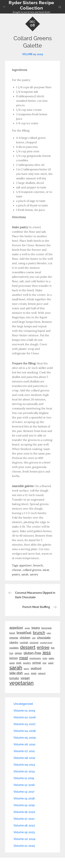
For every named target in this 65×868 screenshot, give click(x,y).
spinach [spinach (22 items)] (42, 673)
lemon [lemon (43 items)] (14, 658)
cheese (17, 570)
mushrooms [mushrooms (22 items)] (35, 658)
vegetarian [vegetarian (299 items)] (21, 683)
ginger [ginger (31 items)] (18, 653)
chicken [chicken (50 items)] (25, 638)
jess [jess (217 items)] (47, 652)
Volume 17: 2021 (24, 819)
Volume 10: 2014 (24, 771)
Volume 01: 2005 (24, 711)
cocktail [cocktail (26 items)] (24, 643)
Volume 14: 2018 (24, 798)
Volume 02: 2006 (25, 717)
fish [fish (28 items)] (53, 648)
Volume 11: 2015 (24, 778)
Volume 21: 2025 (24, 846)
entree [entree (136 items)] (43, 647)
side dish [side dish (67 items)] (16, 673)
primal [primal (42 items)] (37, 663)
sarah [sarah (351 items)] (16, 668)
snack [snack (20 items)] (27, 674)
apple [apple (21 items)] (27, 628)
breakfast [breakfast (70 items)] (24, 633)
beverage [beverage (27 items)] (47, 628)
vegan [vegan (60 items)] (25, 678)
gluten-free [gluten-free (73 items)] (32, 653)
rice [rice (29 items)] (44, 663)
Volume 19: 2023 (24, 832)
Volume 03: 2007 (25, 724)
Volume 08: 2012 (24, 758)
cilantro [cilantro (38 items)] (14, 642)
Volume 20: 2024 (24, 839)
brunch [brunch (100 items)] (39, 632)
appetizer (25, 565)
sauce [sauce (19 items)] (26, 669)
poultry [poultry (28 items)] (27, 663)
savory (34, 574)
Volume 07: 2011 (24, 751)
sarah (25, 574)
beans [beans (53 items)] (36, 628)
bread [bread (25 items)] (12, 633)
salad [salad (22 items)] (51, 663)
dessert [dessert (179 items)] (28, 647)
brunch (38, 565)
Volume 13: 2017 (24, 792)
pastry (16, 574)
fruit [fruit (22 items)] (11, 653)
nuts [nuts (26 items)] (45, 658)
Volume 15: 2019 (24, 805)
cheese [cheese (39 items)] (14, 638)
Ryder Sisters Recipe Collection (31, 5)
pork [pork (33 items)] (19, 663)
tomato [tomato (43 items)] (14, 678)
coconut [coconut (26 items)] (34, 643)
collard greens (32, 570)
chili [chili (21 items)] (34, 638)
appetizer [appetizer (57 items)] (16, 628)
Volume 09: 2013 (24, 765)
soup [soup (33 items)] (34, 673)
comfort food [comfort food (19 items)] (46, 643)
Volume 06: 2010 (24, 744)
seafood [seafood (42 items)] (36, 668)
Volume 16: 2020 (24, 812)
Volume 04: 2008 (25, 731)
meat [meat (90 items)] (24, 658)
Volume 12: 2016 (24, 785)
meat (46, 570)
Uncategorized (23, 704)
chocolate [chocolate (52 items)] (44, 638)
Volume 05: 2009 (32, 54)
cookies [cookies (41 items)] (14, 648)
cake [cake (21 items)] (49, 633)
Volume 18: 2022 (24, 825)
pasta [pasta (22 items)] (12, 663)
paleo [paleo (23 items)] (51, 658)
